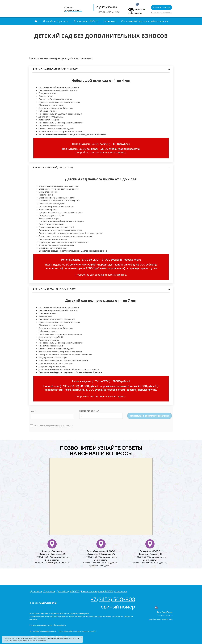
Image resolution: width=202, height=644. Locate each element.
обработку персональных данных (60, 426)
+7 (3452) (101, 7)
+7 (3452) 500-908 (113, 599)
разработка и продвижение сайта (161, 619)
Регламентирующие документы (41, 625)
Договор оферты (60, 625)
